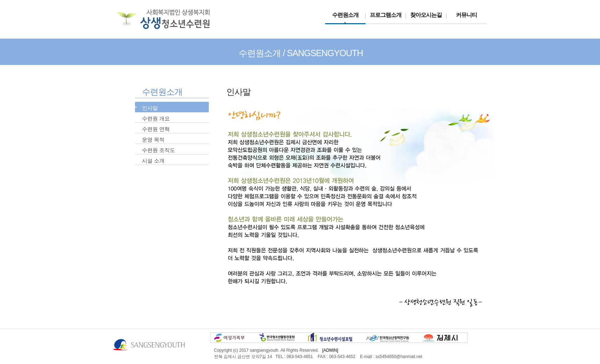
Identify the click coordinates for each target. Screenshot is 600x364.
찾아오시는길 (426, 15)
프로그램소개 (386, 15)
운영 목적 (153, 140)
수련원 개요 (156, 118)
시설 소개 (153, 161)
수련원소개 (345, 15)
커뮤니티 (466, 15)
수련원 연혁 (156, 129)
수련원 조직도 (159, 150)
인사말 (150, 108)
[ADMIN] (330, 350)
